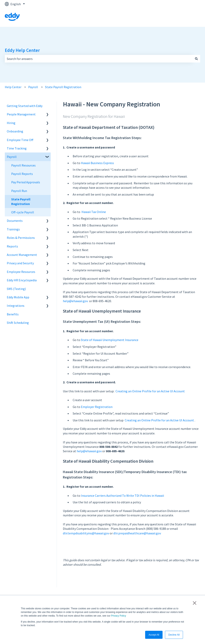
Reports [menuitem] (12, 246)
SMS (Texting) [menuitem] (16, 289)
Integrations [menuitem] (16, 306)
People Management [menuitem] (21, 114)
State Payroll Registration (63, 87)
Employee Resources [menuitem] (21, 272)
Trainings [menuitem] (13, 229)
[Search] (196, 59)
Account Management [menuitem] (22, 255)
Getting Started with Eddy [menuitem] (25, 106)
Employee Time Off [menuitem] (20, 140)
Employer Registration (97, 407)
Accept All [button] (154, 635)
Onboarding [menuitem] (15, 131)
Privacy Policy (119, 616)
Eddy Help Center (22, 50)
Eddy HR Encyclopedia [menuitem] (22, 280)
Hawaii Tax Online (94, 212)
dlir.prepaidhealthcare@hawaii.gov (137, 533)
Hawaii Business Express (97, 163)
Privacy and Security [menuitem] (20, 263)
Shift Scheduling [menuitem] (18, 323)
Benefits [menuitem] (13, 314)
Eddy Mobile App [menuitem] (18, 297)
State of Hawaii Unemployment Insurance (110, 340)
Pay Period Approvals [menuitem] (26, 182)
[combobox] (99, 59)
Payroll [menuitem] (12, 157)
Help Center (13, 87)
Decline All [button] (174, 635)
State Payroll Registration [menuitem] (21, 201)
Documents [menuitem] (15, 221)
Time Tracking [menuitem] (17, 148)
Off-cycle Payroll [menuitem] (23, 212)
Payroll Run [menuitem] (19, 191)
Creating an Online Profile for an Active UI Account (150, 391)
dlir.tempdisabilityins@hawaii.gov (86, 533)
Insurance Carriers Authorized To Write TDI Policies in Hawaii (122, 496)
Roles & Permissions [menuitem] (21, 238)
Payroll (33, 87)
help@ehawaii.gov (75, 301)
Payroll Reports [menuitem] (22, 174)
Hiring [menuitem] (11, 123)
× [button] (194, 603)
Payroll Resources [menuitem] (23, 165)
